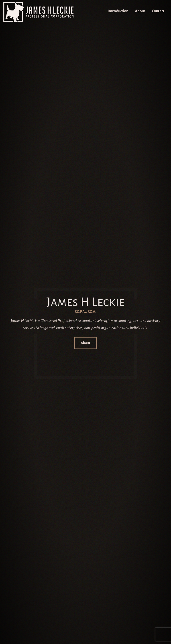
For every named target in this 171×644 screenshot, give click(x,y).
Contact (158, 11)
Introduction (118, 11)
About (140, 11)
